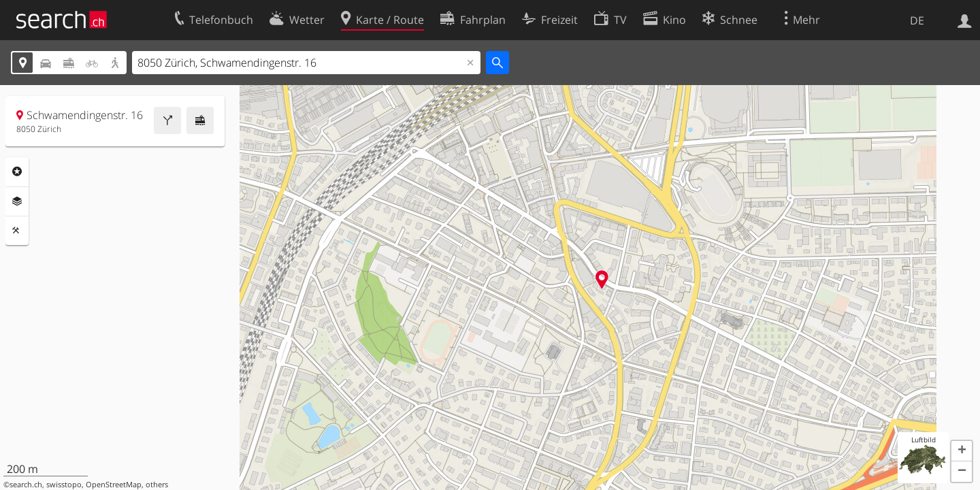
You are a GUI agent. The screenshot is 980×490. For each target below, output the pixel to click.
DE (917, 20)
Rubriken (17, 171)
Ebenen (17, 201)
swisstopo (64, 485)
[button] (962, 451)
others (157, 485)
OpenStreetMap (114, 485)
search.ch (26, 485)
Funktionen (17, 231)
